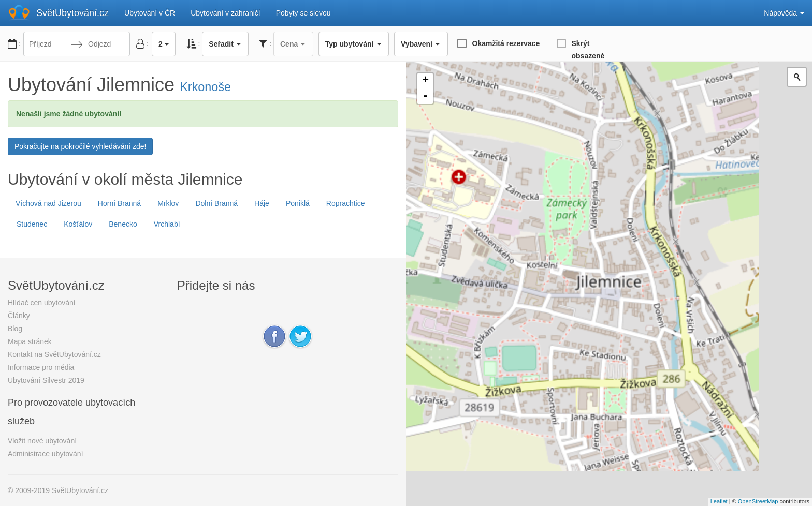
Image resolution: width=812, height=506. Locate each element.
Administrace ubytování (46, 454)
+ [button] (425, 81)
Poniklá (298, 203)
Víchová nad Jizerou (48, 203)
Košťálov (78, 224)
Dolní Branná (216, 203)
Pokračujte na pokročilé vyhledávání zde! (80, 146)
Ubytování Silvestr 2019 (46, 380)
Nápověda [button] (784, 13)
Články (19, 316)
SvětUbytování (72, 13)
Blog (15, 329)
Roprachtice (346, 203)
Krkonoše (205, 87)
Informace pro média (41, 367)
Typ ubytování (354, 44)
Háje (262, 203)
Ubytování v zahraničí (226, 13)
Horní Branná (119, 203)
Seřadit (225, 44)
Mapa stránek (30, 341)
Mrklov (168, 203)
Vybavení (421, 44)
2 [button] (164, 44)
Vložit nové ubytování (42, 441)
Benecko (123, 224)
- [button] (425, 96)
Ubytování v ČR (150, 13)
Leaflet (719, 501)
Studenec (32, 224)
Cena (293, 44)
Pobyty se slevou (303, 13)
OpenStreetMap (758, 501)
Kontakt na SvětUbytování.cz (54, 354)
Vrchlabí (167, 224)
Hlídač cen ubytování (42, 303)
